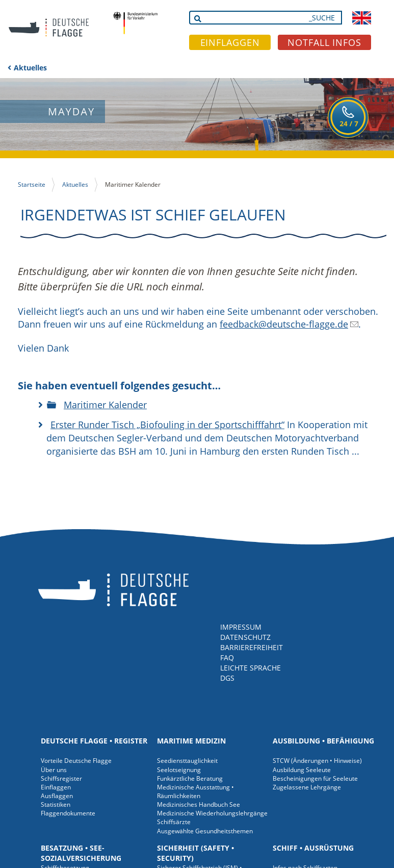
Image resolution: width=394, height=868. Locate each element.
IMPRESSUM (241, 627)
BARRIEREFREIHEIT (252, 647)
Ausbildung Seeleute (302, 770)
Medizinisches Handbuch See (199, 804)
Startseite (32, 184)
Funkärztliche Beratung (190, 778)
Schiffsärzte (174, 822)
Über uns (54, 770)
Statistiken (56, 804)
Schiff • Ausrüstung (313, 848)
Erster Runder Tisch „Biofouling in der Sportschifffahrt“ (167, 425)
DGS (227, 678)
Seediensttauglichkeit (187, 761)
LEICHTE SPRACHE (251, 668)
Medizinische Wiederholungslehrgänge (212, 813)
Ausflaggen (57, 796)
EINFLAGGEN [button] (230, 42)
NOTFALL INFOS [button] (324, 42)
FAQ (227, 658)
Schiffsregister (61, 778)
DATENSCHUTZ (245, 637)
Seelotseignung (179, 770)
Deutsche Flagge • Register (94, 741)
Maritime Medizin (191, 741)
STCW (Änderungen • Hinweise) (317, 761)
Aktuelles (30, 68)
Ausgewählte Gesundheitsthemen (205, 831)
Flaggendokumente (68, 813)
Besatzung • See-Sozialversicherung (81, 853)
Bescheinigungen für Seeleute (315, 778)
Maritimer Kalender (105, 405)
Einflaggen (56, 787)
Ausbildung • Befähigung (323, 741)
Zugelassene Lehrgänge (307, 787)
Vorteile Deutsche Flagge (76, 761)
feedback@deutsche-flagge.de (284, 324)
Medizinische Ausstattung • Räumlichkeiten (195, 791)
